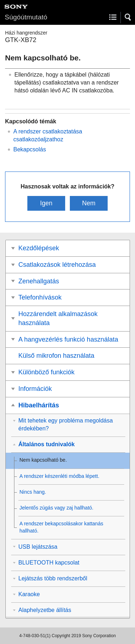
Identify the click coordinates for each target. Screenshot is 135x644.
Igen (46, 203)
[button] (128, 17)
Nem (89, 203)
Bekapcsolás (30, 149)
